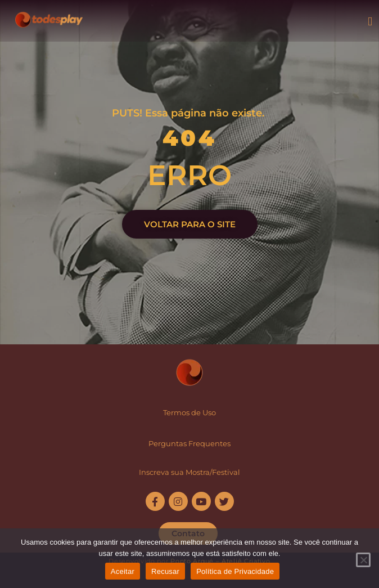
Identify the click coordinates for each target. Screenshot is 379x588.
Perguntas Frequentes (189, 443)
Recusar (165, 571)
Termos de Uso (189, 412)
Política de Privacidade (235, 571)
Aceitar (123, 571)
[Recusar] (363, 560)
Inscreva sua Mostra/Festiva (188, 472)
